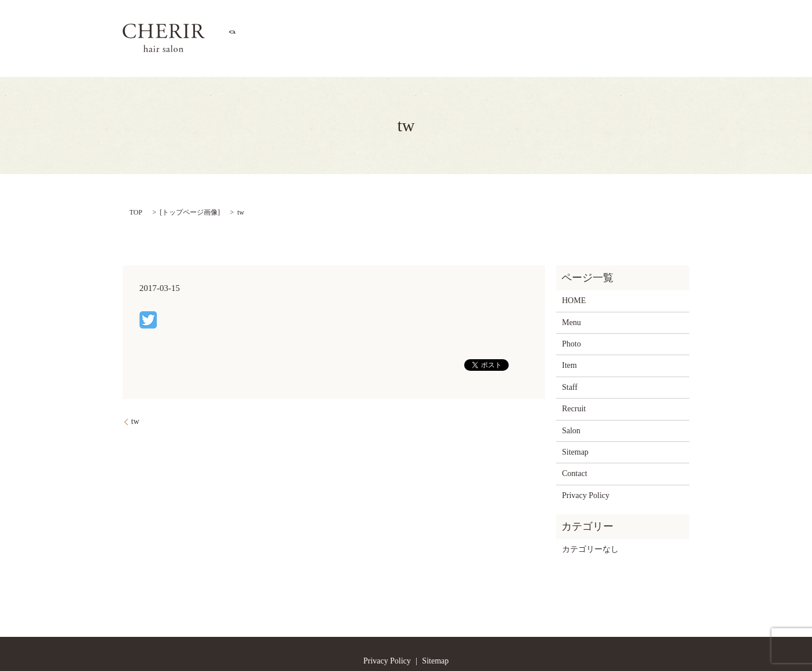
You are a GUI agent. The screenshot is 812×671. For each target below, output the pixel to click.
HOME (343, 23)
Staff (549, 23)
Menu (427, 23)
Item (507, 23)
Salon (385, 23)
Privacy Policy (586, 465)
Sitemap (575, 421)
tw (135, 391)
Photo (467, 23)
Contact (635, 23)
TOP (136, 182)
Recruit (592, 23)
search (674, 23)
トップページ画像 (190, 182)
